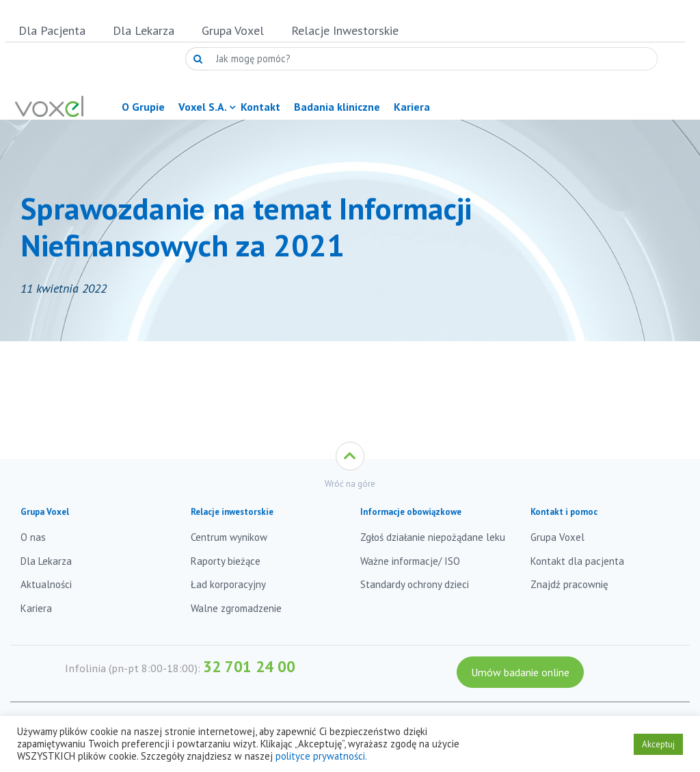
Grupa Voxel (233, 30)
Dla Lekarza (144, 30)
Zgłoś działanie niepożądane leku (433, 537)
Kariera (36, 608)
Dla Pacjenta (52, 30)
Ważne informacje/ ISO (410, 561)
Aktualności (46, 584)
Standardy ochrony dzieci (415, 584)
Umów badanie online (520, 672)
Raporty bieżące (226, 561)
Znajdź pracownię (569, 584)
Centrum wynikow (229, 537)
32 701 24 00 (249, 666)
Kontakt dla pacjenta (577, 561)
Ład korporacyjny (228, 584)
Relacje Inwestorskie (345, 30)
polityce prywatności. (321, 756)
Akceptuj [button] (658, 744)
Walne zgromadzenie (236, 608)
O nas (33, 537)
